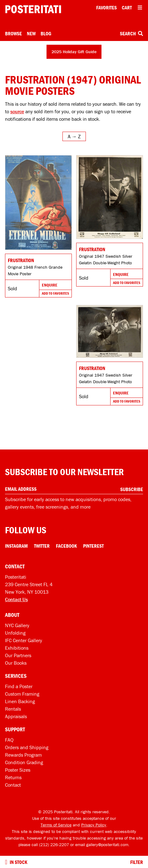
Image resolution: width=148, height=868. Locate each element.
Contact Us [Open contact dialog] (16, 599)
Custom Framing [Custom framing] (22, 694)
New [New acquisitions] (31, 33)
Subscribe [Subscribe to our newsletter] (132, 489)
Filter (137, 862)
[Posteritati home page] (33, 9)
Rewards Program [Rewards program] (23, 755)
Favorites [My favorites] (106, 8)
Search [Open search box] (131, 33)
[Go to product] (38, 203)
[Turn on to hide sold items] (6, 862)
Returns (13, 777)
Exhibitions (17, 648)
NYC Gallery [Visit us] (17, 625)
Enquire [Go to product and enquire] (50, 285)
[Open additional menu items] (140, 8)
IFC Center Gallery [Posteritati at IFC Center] (24, 640)
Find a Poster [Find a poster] (19, 686)
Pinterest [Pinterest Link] (93, 546)
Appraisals (16, 716)
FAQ (9, 740)
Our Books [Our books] (16, 663)
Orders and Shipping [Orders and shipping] (27, 747)
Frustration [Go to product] (21, 260)
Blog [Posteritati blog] (46, 33)
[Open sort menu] (74, 136)
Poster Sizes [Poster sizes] (18, 770)
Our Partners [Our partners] (18, 655)
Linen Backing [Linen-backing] (20, 701)
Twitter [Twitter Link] (42, 546)
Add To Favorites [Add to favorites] (55, 293)
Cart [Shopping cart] (127, 8)
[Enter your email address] (74, 489)
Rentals (13, 709)
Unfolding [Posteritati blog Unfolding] (15, 633)
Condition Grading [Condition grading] (24, 762)
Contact (13, 785)
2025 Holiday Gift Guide (74, 52)
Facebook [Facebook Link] (66, 546)
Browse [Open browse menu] (13, 33)
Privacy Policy (94, 825)
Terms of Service (56, 825)
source (17, 111)
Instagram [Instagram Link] (16, 546)
